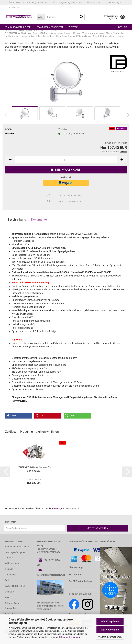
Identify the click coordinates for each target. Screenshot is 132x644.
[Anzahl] (66, 160)
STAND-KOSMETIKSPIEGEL (50, 27)
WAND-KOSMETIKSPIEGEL (19, 27)
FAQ (7, 580)
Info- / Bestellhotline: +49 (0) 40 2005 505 (28, 3)
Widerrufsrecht (12, 563)
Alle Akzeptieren (110, 621)
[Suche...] (41, 17)
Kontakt (9, 569)
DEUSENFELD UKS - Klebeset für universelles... (34, 469)
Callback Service (13, 614)
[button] (94, 3)
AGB (7, 597)
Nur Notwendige (110, 630)
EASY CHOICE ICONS (15, 586)
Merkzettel (14, 8)
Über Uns (9, 592)
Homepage (57, 508)
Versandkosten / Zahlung (17, 547)
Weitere (73, 27)
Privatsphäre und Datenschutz (13, 606)
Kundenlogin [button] (113, 3)
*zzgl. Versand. (44, 609)
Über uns (122, 27)
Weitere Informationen (110, 637)
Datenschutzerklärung (69, 637)
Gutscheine (11, 575)
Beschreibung (17, 219)
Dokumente (39, 219)
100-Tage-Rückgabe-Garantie (68, 3)
